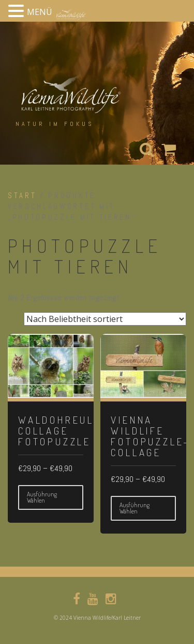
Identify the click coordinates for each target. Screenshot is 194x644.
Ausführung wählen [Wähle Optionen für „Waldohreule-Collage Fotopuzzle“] (42, 497)
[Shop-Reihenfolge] (105, 319)
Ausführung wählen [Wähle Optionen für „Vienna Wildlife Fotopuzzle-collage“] (135, 508)
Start (22, 196)
